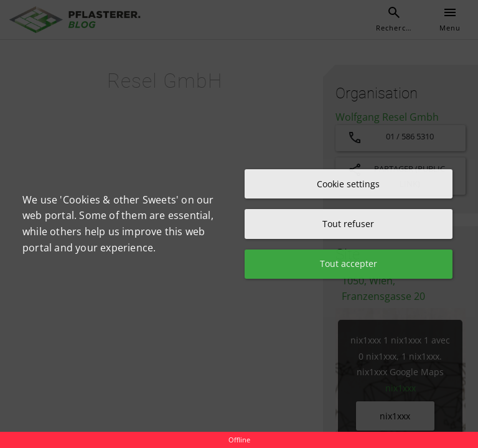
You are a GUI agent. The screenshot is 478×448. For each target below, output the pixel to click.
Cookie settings (348, 183)
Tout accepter (349, 264)
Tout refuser (348, 224)
